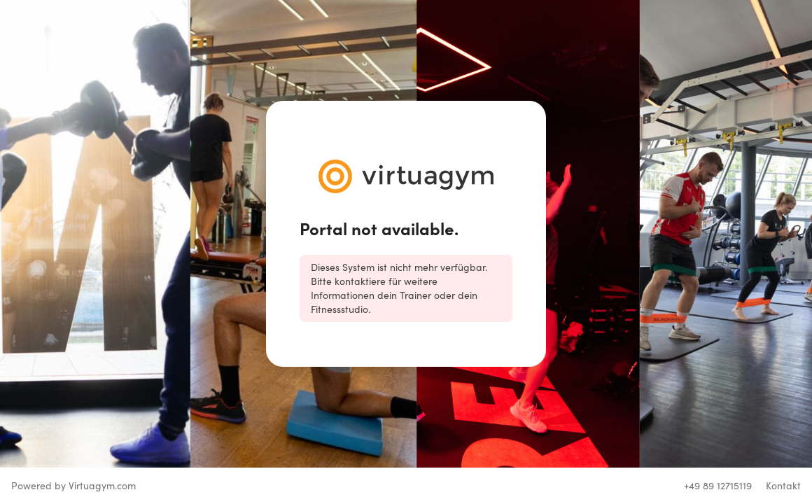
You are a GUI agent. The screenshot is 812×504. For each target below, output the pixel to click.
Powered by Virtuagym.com (73, 485)
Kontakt (783, 485)
